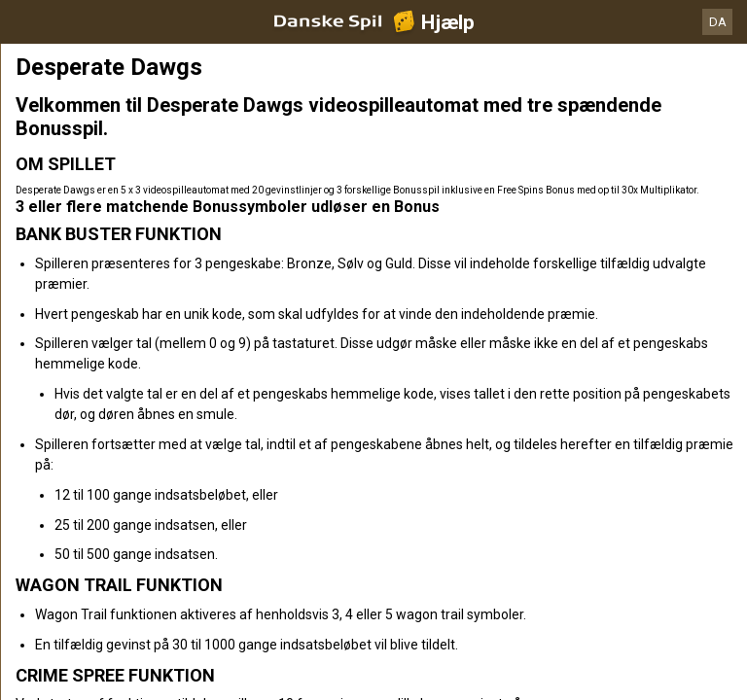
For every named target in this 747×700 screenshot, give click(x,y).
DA (718, 22)
